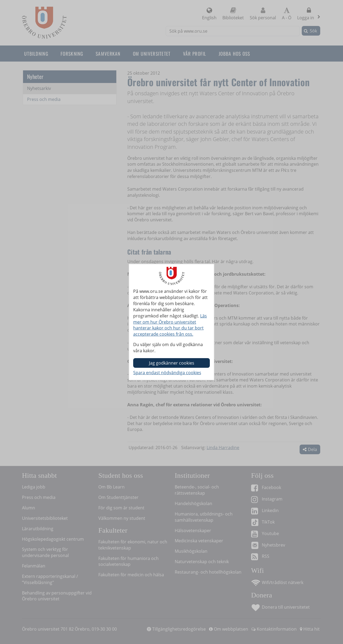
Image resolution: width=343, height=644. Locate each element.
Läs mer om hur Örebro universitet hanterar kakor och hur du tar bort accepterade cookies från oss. (170, 325)
